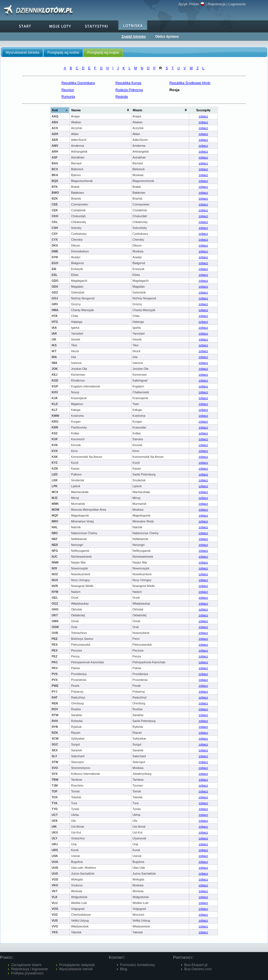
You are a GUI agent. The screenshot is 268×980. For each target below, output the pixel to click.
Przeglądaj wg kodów (63, 53)
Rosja (174, 90)
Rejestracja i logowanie (30, 969)
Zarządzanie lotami (26, 965)
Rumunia (68, 97)
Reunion (68, 90)
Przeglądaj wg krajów (103, 53)
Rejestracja (217, 4)
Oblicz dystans (167, 37)
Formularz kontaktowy (137, 965)
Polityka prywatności (27, 973)
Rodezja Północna (129, 90)
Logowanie (237, 4)
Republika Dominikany (78, 83)
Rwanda (121, 97)
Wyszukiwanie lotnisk (76, 969)
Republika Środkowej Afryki (190, 83)
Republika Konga (128, 83)
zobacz (204, 116)
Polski (197, 4)
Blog (124, 969)
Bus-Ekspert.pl (196, 965)
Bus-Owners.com (198, 969)
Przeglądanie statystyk (77, 965)
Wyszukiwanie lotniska (22, 53)
